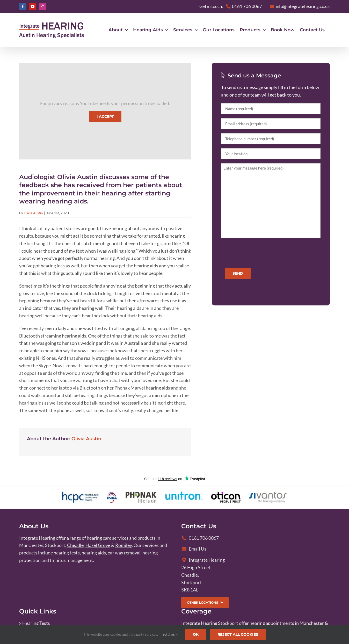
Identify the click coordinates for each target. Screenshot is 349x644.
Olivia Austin (33, 213)
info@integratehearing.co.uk (300, 6)
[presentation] (260, 252)
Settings (170, 634)
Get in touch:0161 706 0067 (231, 6)
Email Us (194, 549)
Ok (196, 634)
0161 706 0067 (200, 538)
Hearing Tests (36, 623)
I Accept (105, 117)
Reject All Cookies (238, 634)
